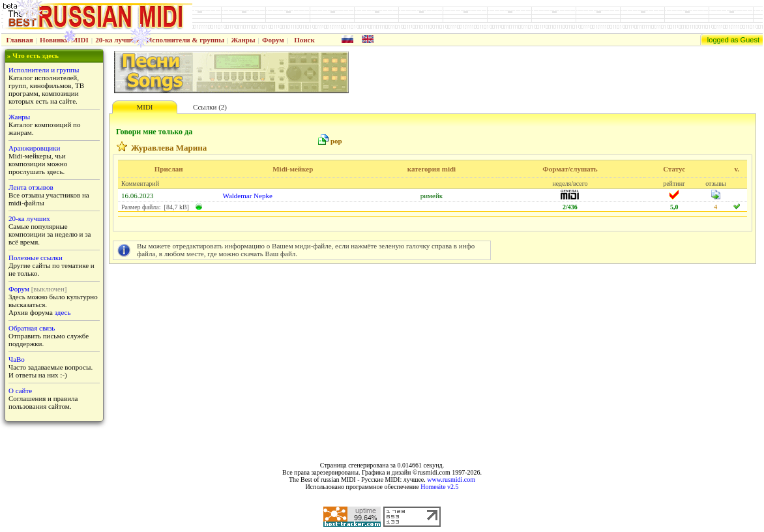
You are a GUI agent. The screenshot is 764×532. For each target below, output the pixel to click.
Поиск (304, 40)
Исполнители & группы (185, 40)
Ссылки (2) (210, 107)
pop (336, 141)
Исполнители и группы (44, 70)
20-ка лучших (117, 40)
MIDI (144, 107)
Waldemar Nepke (247, 196)
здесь (63, 312)
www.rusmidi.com (451, 480)
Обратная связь (32, 328)
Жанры (243, 40)
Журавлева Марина (169, 148)
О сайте (20, 391)
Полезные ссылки (36, 258)
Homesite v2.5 (439, 487)
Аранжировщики (34, 148)
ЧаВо (17, 359)
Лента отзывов (31, 187)
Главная (20, 40)
